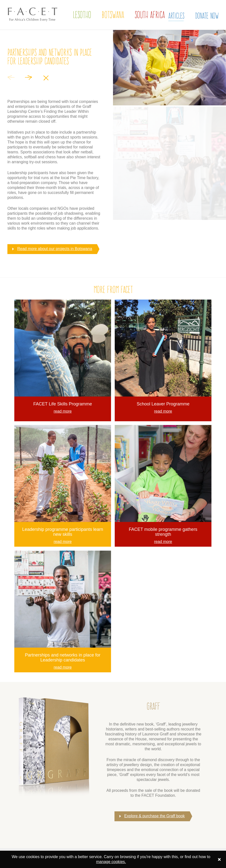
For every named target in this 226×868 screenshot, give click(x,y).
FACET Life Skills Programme (63, 404)
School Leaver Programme (163, 404)
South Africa (150, 15)
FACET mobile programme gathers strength (163, 532)
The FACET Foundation (28, 26)
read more (63, 411)
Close (46, 78)
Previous (11, 78)
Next (28, 78)
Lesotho (82, 15)
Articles (176, 16)
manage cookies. (111, 862)
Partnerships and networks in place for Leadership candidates (63, 657)
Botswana (113, 15)
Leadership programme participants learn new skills (63, 532)
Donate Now (207, 16)
